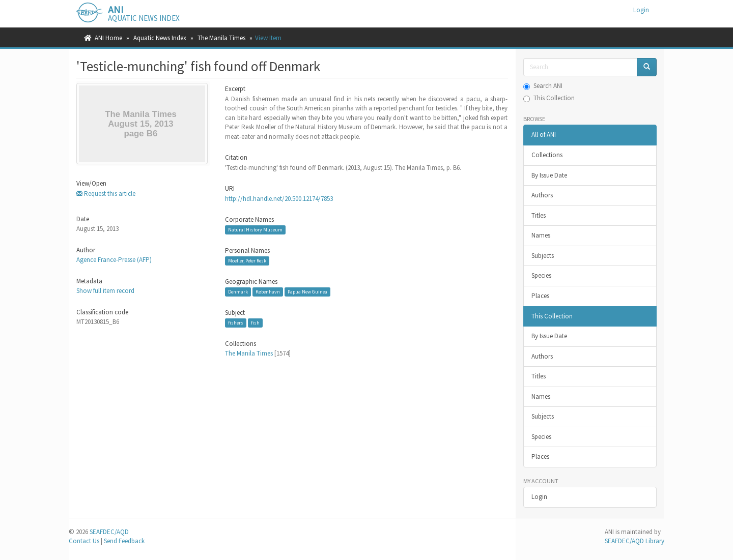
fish (255, 323)
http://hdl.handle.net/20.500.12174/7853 (279, 199)
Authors (542, 195)
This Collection (549, 98)
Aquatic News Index (160, 38)
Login (539, 497)
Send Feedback (124, 541)
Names (541, 235)
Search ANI (543, 86)
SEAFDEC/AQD (109, 532)
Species (541, 275)
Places (540, 296)
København (268, 292)
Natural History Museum (255, 230)
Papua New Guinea (307, 292)
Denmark (238, 292)
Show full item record (105, 291)
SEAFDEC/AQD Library (635, 541)
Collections (547, 155)
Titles (539, 215)
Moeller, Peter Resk (247, 261)
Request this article (106, 194)
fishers (236, 323)
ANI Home (108, 38)
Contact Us (84, 541)
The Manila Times (221, 38)
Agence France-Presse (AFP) (114, 260)
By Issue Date (549, 175)
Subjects (543, 256)
